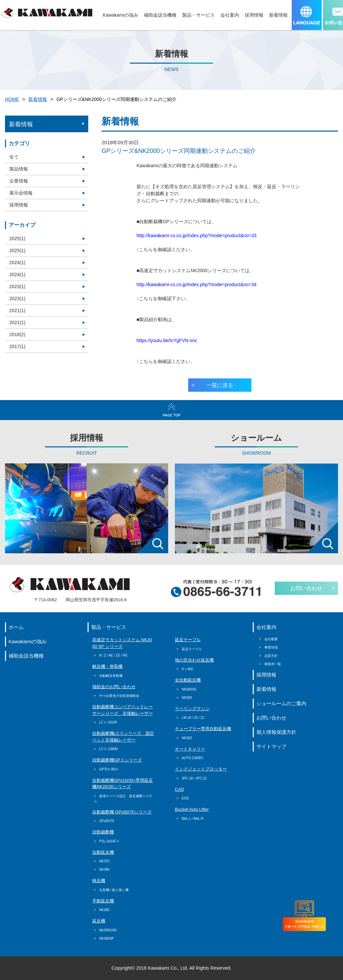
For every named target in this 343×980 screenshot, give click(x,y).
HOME (12, 99)
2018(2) (17, 334)
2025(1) (17, 239)
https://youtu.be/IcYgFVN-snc (167, 340)
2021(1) (17, 310)
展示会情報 (21, 193)
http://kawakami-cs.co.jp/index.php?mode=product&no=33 (196, 236)
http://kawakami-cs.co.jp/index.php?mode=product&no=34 (196, 284)
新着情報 (38, 99)
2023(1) (17, 286)
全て (14, 157)
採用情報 (19, 205)
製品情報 (19, 169)
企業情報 (19, 181)
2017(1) (17, 346)
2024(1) (17, 262)
